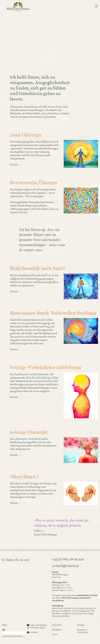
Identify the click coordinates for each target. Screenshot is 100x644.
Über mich (57, 625)
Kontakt (81, 625)
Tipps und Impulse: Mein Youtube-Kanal (37, 626)
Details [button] (14, 165)
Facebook (32, 632)
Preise (55, 634)
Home (5, 625)
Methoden (57, 630)
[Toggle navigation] (96, 6)
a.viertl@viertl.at (65, 566)
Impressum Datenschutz (83, 631)
